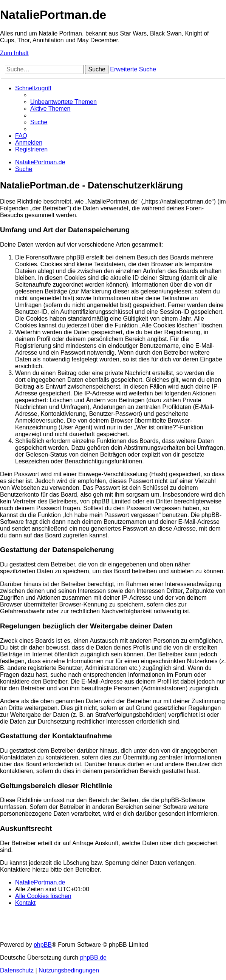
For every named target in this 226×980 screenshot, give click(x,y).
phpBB (43, 945)
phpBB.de (93, 958)
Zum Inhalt (14, 53)
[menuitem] (63, 102)
